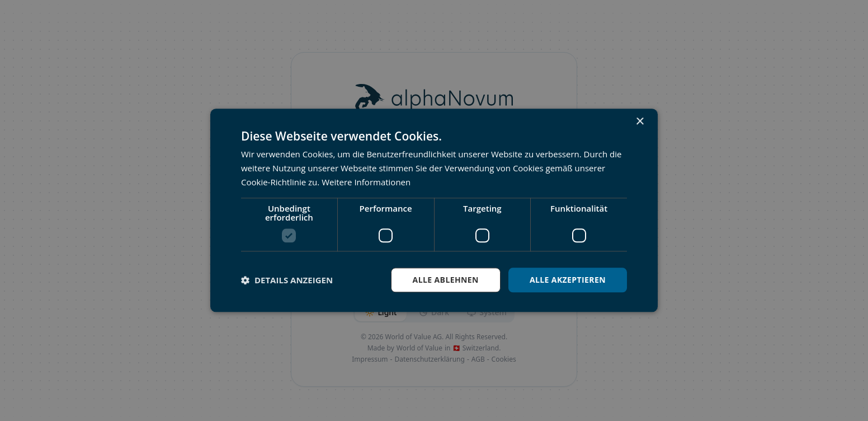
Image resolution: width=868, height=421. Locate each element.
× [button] (640, 122)
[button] (287, 280)
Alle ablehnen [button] (446, 280)
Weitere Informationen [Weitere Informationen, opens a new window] (366, 182)
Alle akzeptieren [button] (568, 280)
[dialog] (434, 210)
